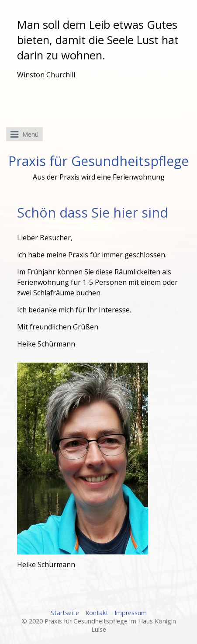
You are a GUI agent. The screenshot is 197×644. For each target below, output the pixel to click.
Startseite (65, 613)
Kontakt (97, 613)
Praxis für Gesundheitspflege (98, 161)
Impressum (131, 613)
